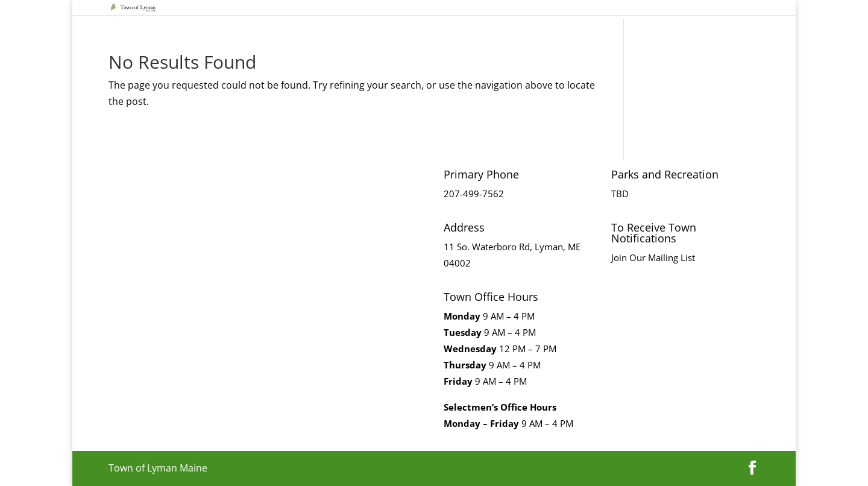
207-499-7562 (474, 194)
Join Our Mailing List (653, 257)
